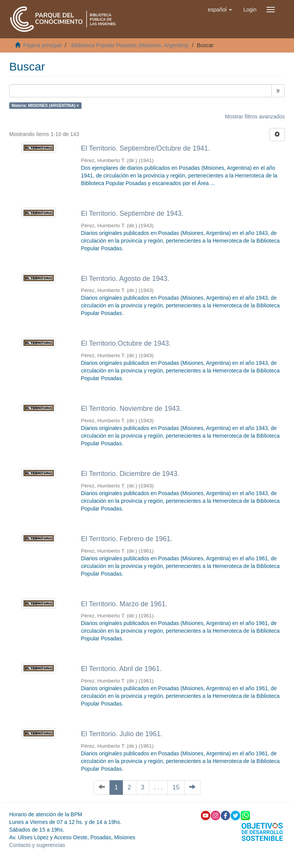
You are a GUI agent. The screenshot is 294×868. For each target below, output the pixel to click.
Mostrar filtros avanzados (255, 116)
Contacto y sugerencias (37, 845)
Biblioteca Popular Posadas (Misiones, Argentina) (130, 45)
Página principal (42, 45)
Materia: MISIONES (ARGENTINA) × (45, 105)
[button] (220, 10)
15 (176, 787)
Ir (278, 91)
